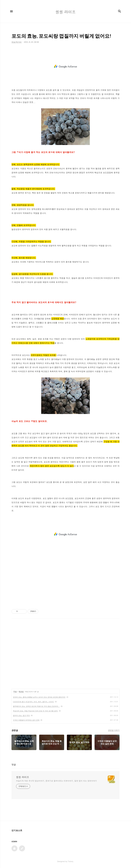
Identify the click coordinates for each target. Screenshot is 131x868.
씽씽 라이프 (23, 777)
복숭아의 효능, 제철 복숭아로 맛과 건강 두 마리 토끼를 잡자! (35, 711)
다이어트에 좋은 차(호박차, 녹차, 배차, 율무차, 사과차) (33, 702)
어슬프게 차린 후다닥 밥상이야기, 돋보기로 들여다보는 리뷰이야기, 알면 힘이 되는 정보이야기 (56, 781)
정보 (15, 692)
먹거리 (21, 692)
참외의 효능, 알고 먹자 (21, 715)
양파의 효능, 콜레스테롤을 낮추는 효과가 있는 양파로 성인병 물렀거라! (39, 697)
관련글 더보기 (114, 730)
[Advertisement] (65, 66)
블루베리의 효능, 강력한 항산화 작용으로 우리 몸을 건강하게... (36, 706)
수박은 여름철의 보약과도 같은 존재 (26, 720)
